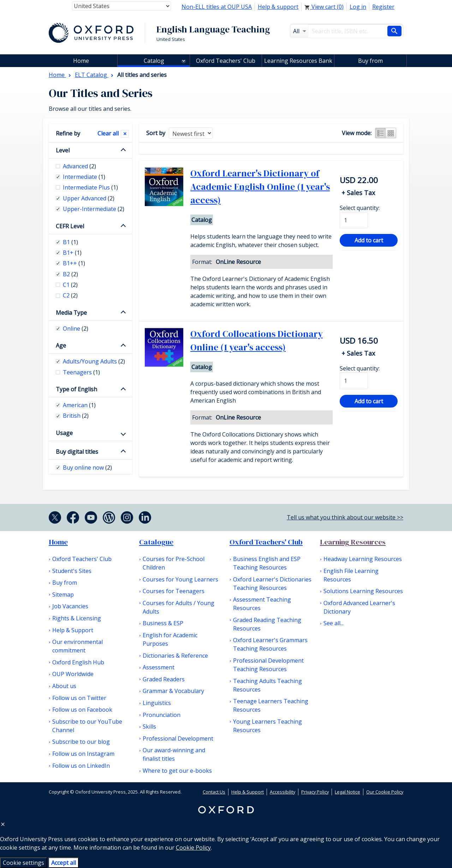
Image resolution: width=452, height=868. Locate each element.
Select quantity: (360, 208)
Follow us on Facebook (82, 710)
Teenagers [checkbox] (81, 372)
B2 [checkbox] (70, 274)
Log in (358, 7)
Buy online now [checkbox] (87, 468)
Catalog (154, 61)
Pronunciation (162, 715)
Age (61, 345)
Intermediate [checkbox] (84, 177)
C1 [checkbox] (70, 285)
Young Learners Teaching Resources (267, 726)
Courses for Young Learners (180, 579)
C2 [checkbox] (70, 295)
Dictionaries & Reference (175, 656)
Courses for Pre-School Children (174, 563)
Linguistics (157, 703)
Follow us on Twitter (79, 698)
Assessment (159, 667)
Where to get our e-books (177, 771)
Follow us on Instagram (83, 754)
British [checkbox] (76, 416)
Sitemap (63, 595)
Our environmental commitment (78, 646)
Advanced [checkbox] (79, 166)
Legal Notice (347, 792)
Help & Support (73, 630)
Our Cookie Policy (385, 792)
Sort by (156, 133)
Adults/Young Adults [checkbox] (94, 361)
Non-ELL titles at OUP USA (217, 7)
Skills (149, 727)
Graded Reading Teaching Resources (267, 624)
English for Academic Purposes (170, 639)
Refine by (68, 133)
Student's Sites (72, 571)
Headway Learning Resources (363, 559)
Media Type (71, 313)
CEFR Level (70, 226)
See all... (334, 623)
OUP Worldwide (73, 674)
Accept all (64, 863)
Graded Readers (164, 679)
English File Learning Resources (351, 575)
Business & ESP (163, 623)
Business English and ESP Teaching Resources (267, 563)
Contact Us (214, 792)
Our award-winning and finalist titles (174, 754)
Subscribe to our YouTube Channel (87, 726)
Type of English (76, 389)
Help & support (278, 7)
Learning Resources (353, 542)
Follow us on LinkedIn (81, 766)
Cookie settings (23, 863)
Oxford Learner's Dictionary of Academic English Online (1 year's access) (260, 187)
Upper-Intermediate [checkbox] (94, 209)
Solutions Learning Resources (363, 591)
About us (64, 686)
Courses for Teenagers (174, 591)
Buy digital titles (77, 452)
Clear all (108, 133)
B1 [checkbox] (70, 242)
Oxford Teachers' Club (226, 61)
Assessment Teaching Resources (262, 604)
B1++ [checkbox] (74, 263)
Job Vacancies (70, 606)
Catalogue (156, 542)
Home (58, 542)
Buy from (370, 61)
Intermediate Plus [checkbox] (90, 187)
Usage (64, 433)
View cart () (324, 7)
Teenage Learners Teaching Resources (271, 705)
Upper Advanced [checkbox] (89, 198)
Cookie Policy (193, 848)
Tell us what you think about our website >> (345, 517)
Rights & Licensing (77, 618)
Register (383, 7)
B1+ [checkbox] (72, 253)
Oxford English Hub (78, 662)
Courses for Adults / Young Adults (179, 607)
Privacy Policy (315, 792)
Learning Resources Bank (298, 61)
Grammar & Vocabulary (173, 691)
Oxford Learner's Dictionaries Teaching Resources (272, 584)
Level (63, 150)
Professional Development (178, 739)
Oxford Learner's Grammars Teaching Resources (270, 644)
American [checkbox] (79, 405)
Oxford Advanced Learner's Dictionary (359, 607)
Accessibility (282, 792)
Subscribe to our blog (81, 742)
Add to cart (369, 240)
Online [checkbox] (76, 328)
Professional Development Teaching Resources (268, 665)
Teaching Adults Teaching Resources (267, 685)
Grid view (391, 133)
